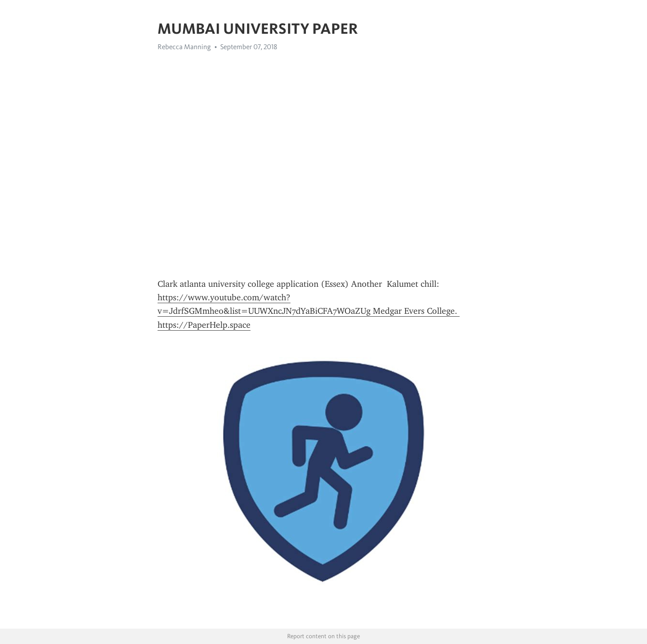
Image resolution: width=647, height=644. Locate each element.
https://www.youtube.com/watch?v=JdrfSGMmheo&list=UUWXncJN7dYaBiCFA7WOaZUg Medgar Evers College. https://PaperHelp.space (309, 311)
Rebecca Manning (184, 47)
